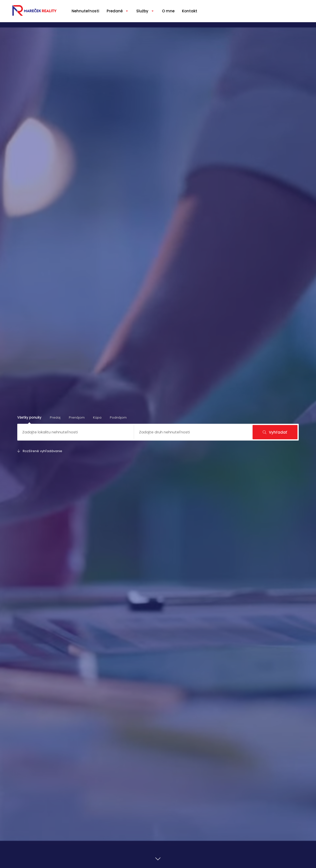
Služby (142, 11)
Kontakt (190, 11)
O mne (168, 11)
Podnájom (118, 417)
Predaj (55, 417)
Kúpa (97, 417)
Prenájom (77, 417)
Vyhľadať (275, 432)
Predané (115, 11)
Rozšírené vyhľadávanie (40, 451)
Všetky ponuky (29, 417)
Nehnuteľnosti (85, 11)
